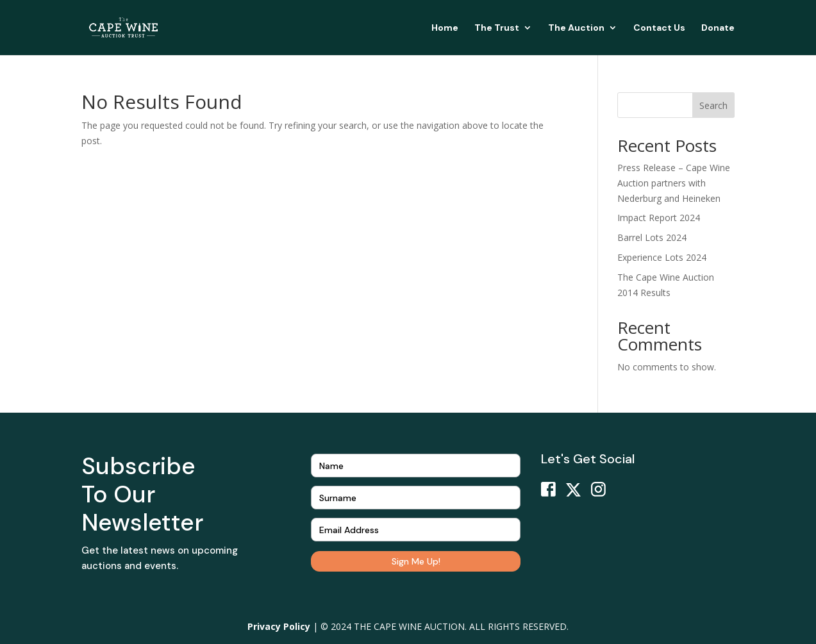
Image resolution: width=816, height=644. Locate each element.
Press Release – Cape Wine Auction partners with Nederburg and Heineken (674, 183)
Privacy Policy (279, 626)
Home (445, 28)
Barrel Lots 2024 (652, 237)
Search (713, 105)
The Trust (497, 28)
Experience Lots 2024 (662, 257)
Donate (718, 28)
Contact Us (659, 28)
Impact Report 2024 (659, 218)
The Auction (576, 28)
